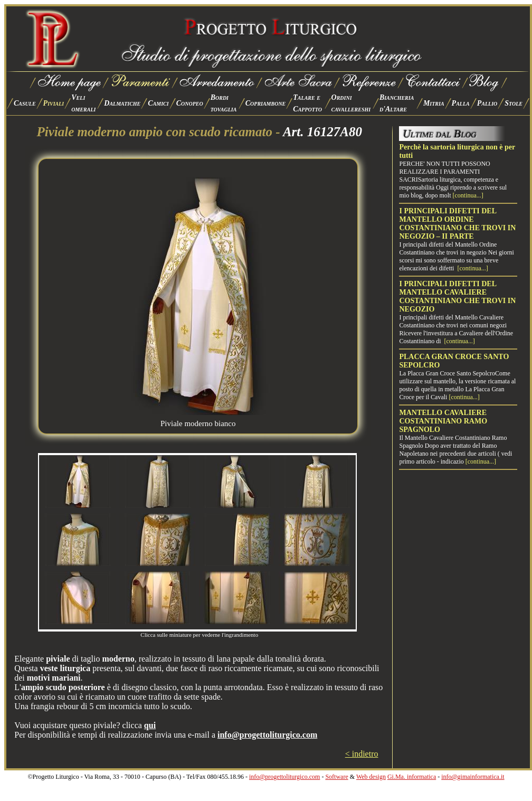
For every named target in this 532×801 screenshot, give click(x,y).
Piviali (54, 103)
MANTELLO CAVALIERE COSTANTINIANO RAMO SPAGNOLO (443, 421)
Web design (371, 777)
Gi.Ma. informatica (412, 777)
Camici (158, 103)
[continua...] (468, 195)
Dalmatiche (122, 103)
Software (336, 777)
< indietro (362, 754)
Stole (514, 103)
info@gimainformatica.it (473, 777)
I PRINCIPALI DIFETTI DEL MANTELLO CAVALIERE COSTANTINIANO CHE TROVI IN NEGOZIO (457, 296)
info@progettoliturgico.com (284, 777)
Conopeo (190, 103)
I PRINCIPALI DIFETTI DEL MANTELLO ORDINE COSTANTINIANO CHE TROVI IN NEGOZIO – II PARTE (457, 224)
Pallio (487, 103)
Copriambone (266, 103)
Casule (25, 103)
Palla (461, 103)
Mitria (434, 103)
